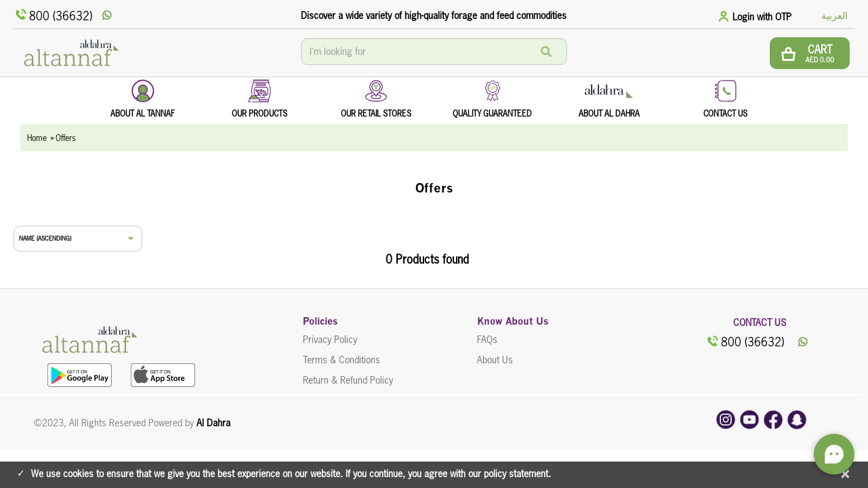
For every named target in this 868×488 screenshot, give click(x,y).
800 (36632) (53, 15)
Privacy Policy (330, 340)
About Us (495, 360)
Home (37, 138)
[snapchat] (797, 419)
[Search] (546, 52)
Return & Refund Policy (348, 380)
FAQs (487, 340)
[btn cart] (810, 53)
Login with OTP (762, 17)
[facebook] (773, 419)
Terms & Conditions (342, 360)
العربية (834, 16)
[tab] (757, 16)
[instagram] (726, 419)
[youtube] (749, 419)
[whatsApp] (108, 16)
